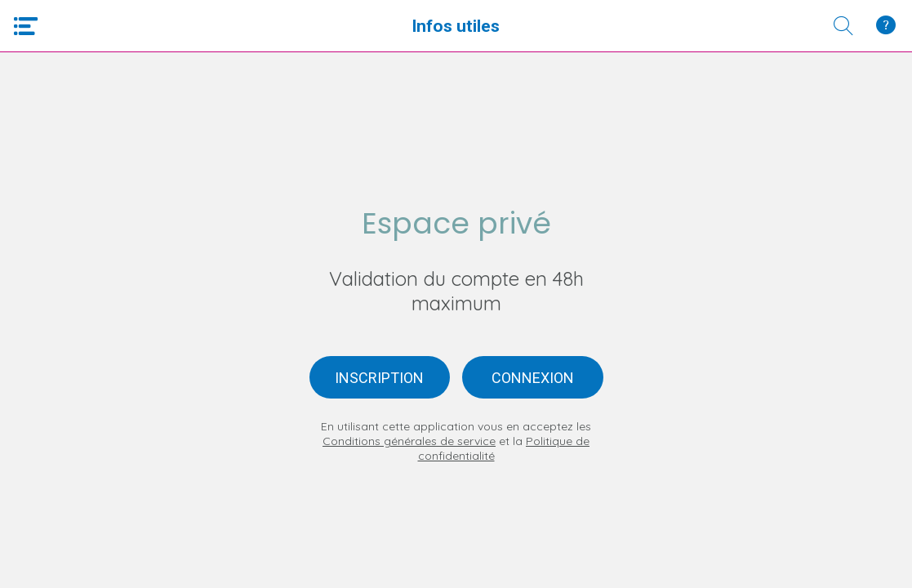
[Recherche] (843, 26)
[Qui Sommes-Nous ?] (886, 26)
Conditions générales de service (409, 441)
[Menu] (26, 26)
